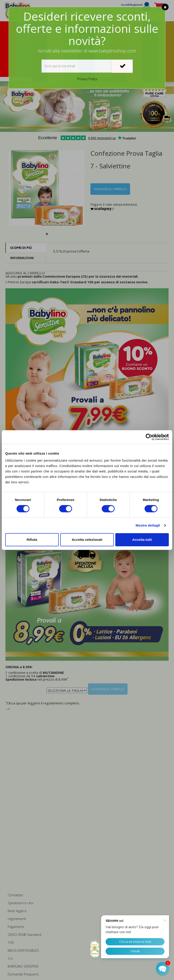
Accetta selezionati (87, 540)
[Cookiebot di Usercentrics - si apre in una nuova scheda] (149, 437)
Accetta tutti (142, 540)
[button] (162, 968)
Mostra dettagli (148, 525)
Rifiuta (32, 540)
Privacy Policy (87, 79)
